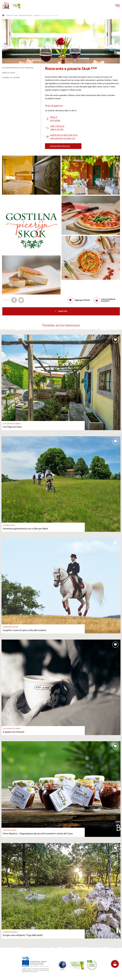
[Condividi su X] (21, 300)
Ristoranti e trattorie (26, 16)
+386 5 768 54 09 (57, 126)
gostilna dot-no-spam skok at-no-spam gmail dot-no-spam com (64, 137)
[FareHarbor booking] (115, 964)
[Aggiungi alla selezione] (79, 300)
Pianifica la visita (12, 16)
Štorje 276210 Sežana (55, 119)
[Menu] (117, 6)
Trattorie (37, 16)
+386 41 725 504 (57, 129)
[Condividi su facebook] (14, 300)
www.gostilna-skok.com (60, 146)
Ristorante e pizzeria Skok (50, 16)
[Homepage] (6, 6)
